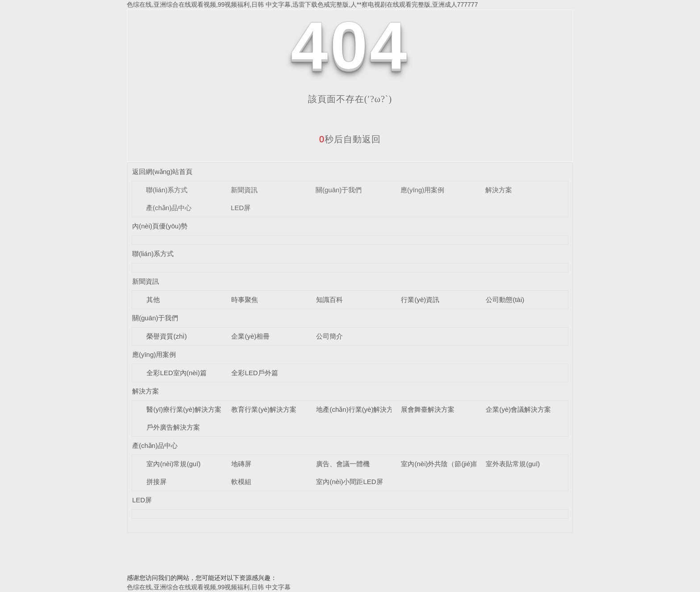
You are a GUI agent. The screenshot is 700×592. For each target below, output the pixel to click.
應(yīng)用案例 (422, 190)
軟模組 (241, 482)
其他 (153, 300)
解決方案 (499, 190)
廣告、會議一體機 (343, 464)
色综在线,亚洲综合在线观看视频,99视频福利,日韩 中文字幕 (209, 587)
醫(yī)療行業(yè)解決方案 (184, 409)
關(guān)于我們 (339, 190)
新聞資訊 (244, 190)
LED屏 (241, 208)
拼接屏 (156, 482)
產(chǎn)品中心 (169, 208)
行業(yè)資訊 (420, 300)
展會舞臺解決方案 (428, 409)
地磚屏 (241, 464)
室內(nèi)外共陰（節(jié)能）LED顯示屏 (460, 464)
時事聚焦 (245, 300)
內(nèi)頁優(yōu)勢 (160, 226)
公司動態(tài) (505, 300)
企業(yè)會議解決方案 (518, 409)
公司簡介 (329, 336)
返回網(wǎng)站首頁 (162, 172)
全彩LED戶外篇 (254, 373)
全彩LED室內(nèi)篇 (176, 373)
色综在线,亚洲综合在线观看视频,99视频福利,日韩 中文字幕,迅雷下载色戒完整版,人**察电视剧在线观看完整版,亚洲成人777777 (302, 4)
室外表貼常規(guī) (513, 464)
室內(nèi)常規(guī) (173, 464)
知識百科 (329, 300)
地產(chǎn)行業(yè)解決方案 (358, 409)
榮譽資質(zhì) (167, 336)
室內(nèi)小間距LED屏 (349, 482)
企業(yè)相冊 (250, 336)
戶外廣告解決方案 (173, 427)
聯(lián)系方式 (167, 190)
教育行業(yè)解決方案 (264, 409)
